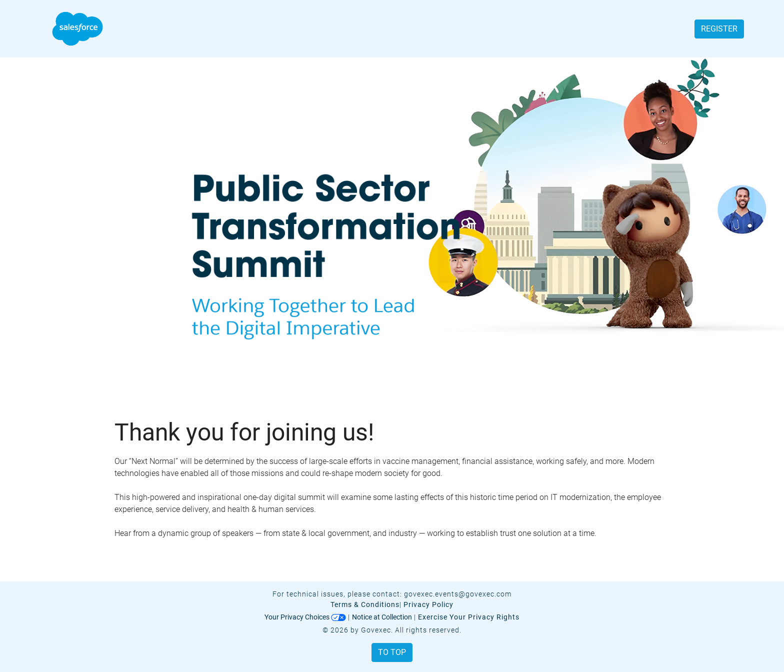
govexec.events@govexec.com (458, 594)
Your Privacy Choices (305, 617)
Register (719, 29)
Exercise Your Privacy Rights (469, 617)
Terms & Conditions (365, 604)
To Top (392, 652)
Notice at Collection (382, 617)
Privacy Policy (428, 604)
